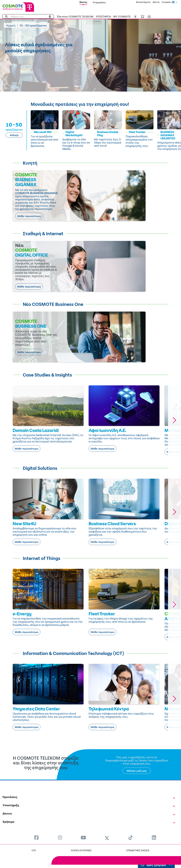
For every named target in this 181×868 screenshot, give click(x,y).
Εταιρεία (166, 2)
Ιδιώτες (83, 2)
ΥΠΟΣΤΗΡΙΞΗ (103, 16)
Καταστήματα (143, 2)
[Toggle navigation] (149, 17)
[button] (135, 16)
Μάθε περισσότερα (29, 216)
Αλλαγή (14, 135)
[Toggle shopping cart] (144, 16)
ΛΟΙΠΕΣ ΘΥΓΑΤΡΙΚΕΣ (81, 850)
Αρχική (11, 25)
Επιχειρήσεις (99, 2)
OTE (34, 850)
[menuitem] (36, 838)
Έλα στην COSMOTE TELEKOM (75, 16)
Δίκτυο (156, 2)
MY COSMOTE (122, 16)
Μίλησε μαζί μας (137, 771)
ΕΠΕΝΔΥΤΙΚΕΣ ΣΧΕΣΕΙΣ (138, 850)
